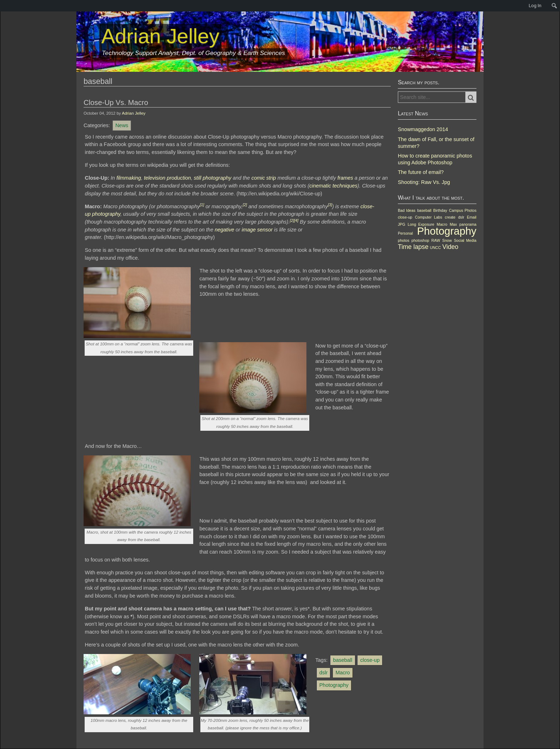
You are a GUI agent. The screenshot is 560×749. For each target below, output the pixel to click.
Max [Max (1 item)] (453, 224)
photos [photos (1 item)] (404, 240)
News (122, 125)
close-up (370, 660)
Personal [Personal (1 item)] (405, 233)
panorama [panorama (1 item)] (468, 224)
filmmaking (129, 178)
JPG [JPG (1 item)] (402, 224)
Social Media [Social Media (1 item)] (465, 240)
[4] (296, 220)
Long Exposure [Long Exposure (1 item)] (421, 224)
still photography (213, 178)
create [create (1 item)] (450, 217)
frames (345, 178)
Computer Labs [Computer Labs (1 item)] (429, 217)
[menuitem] (4, 6)
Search (475, 98)
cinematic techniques (333, 186)
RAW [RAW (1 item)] (436, 240)
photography (106, 214)
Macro (342, 673)
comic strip (264, 178)
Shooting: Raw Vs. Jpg (424, 182)
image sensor (257, 230)
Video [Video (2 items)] (451, 247)
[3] (330, 205)
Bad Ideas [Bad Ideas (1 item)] (407, 210)
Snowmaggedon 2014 (423, 129)
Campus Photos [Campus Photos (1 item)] (463, 210)
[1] (202, 205)
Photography (334, 685)
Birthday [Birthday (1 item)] (440, 210)
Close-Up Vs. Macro (116, 103)
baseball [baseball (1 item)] (424, 210)
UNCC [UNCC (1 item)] (436, 248)
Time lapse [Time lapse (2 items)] (413, 247)
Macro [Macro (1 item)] (442, 224)
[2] (245, 205)
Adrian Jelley (134, 113)
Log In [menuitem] (535, 6)
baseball (343, 660)
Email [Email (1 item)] (472, 217)
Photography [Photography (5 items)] (447, 231)
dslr (323, 673)
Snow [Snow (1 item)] (447, 240)
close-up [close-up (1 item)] (405, 217)
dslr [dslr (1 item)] (461, 217)
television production (167, 178)
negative (224, 230)
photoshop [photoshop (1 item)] (420, 240)
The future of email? (421, 172)
